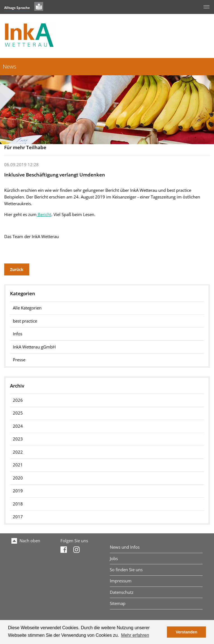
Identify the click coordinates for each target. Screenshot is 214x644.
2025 (18, 413)
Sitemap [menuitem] (118, 603)
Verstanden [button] (186, 632)
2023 (18, 439)
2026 (18, 400)
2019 (18, 491)
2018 (18, 504)
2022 (18, 452)
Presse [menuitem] (19, 360)
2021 (18, 465)
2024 (18, 426)
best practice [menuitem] (25, 321)
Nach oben (26, 541)
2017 (18, 517)
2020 (18, 478)
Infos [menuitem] (18, 334)
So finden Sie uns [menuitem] (126, 570)
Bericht (44, 215)
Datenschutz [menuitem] (122, 592)
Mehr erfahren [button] (135, 635)
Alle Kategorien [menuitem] (27, 308)
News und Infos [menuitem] (125, 547)
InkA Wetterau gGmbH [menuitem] (34, 347)
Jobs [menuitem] (114, 559)
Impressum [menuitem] (121, 581)
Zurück (17, 269)
